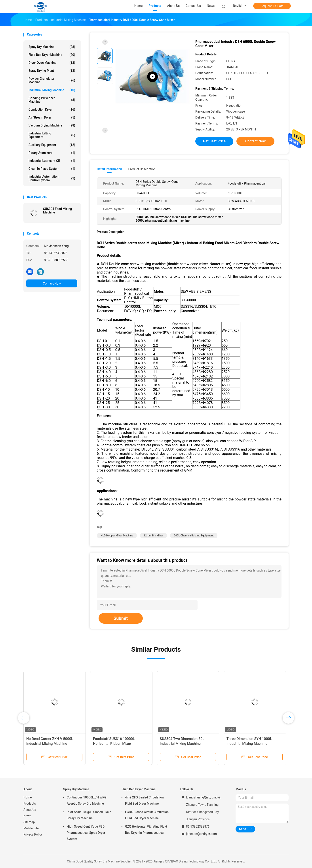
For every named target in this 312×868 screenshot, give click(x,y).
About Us (30, 810)
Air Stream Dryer (52, 117)
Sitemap (29, 822)
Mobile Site (31, 828)
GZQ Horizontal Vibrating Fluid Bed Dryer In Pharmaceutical (146, 830)
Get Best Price (214, 141)
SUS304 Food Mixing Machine (57, 211)
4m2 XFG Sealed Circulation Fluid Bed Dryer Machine (144, 800)
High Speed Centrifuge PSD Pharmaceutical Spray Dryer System (86, 833)
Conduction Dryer (52, 109)
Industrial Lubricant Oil (52, 161)
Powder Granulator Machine (52, 80)
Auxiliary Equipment (52, 145)
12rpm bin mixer (153, 536)
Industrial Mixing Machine (52, 90)
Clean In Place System (52, 169)
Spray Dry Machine (52, 47)
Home (28, 797)
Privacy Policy (33, 834)
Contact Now (52, 283)
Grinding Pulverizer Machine (52, 100)
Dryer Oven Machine (52, 63)
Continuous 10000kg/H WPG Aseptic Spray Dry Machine (87, 800)
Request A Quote (272, 6)
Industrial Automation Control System (52, 178)
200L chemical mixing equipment (194, 536)
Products (30, 804)
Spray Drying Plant (52, 71)
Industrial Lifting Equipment (52, 135)
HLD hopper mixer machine (117, 536)
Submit (121, 618)
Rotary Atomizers (52, 153)
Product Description (142, 169)
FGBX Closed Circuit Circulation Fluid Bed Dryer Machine (147, 815)
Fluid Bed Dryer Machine (52, 55)
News (27, 816)
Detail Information (109, 169)
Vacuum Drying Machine (52, 125)
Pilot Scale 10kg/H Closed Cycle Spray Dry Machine (89, 815)
